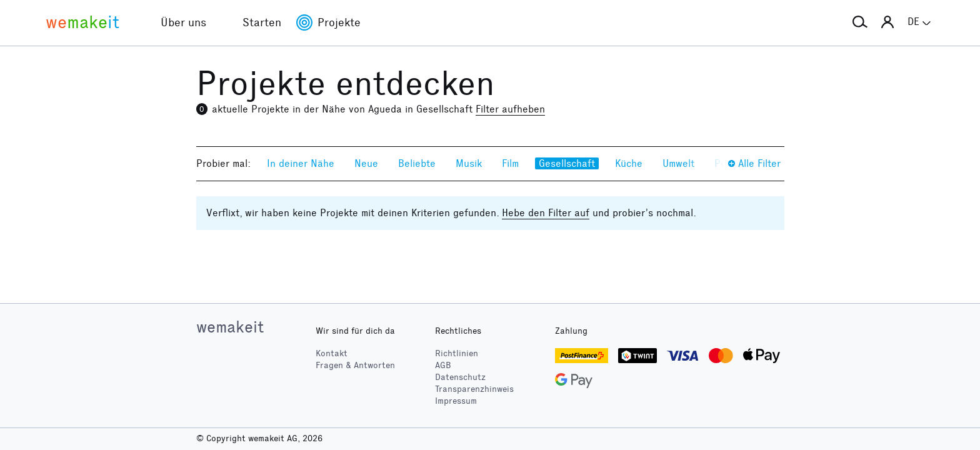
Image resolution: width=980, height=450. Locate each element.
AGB (443, 365)
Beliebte (417, 163)
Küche (629, 163)
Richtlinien (457, 353)
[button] (860, 22)
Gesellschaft (567, 163)
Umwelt (678, 163)
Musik (469, 163)
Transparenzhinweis (474, 389)
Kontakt (332, 353)
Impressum (456, 401)
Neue (366, 163)
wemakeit (230, 327)
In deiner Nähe (301, 163)
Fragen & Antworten (355, 365)
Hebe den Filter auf (546, 213)
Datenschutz (460, 377)
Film (510, 163)
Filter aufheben (510, 109)
